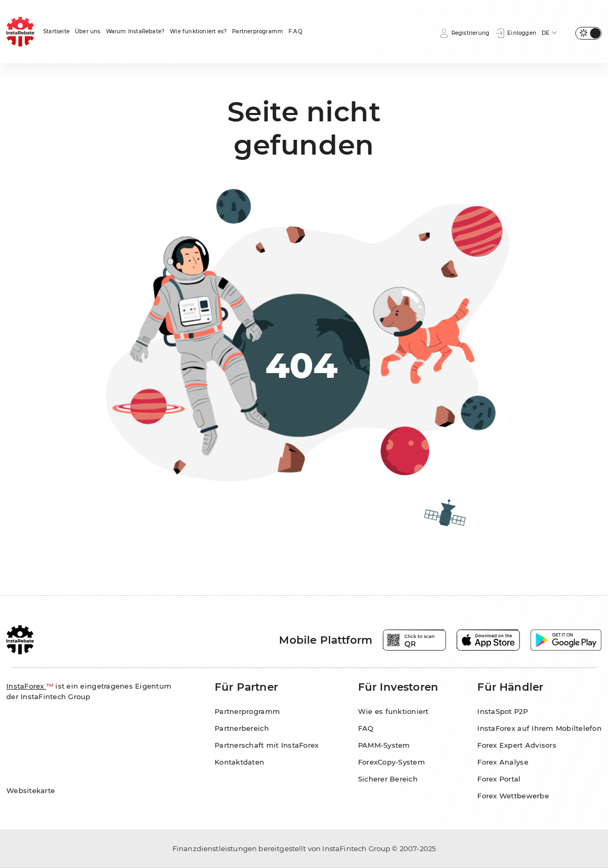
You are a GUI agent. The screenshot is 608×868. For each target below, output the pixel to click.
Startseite (56, 31)
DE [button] (546, 33)
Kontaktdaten (239, 762)
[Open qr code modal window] (414, 640)
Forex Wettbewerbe (513, 796)
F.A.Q (295, 31)
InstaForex (26, 686)
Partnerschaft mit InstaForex (267, 745)
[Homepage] (21, 32)
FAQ (366, 728)
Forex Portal (499, 779)
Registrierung (464, 33)
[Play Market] (566, 640)
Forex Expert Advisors (517, 745)
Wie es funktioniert (393, 711)
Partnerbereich (242, 728)
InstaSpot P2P (502, 711)
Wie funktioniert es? (198, 31)
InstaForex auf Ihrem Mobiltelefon (539, 728)
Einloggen (515, 33)
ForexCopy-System (392, 762)
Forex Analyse (503, 762)
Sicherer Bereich (388, 779)
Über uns (88, 31)
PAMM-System (384, 745)
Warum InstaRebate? (136, 31)
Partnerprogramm (258, 31)
